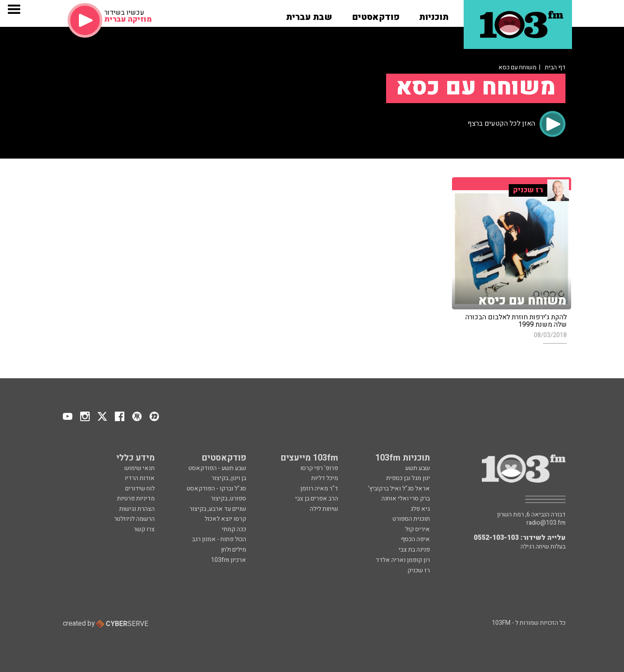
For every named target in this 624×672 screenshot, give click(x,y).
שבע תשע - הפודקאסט (217, 468)
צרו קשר (144, 529)
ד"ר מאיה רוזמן (319, 489)
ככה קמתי (234, 529)
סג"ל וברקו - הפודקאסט (216, 489)
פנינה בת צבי (414, 550)
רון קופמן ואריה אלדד (403, 560)
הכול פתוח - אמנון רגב (219, 539)
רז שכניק (419, 570)
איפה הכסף (415, 539)
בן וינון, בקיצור (229, 478)
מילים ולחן (234, 550)
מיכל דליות (325, 478)
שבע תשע (418, 468)
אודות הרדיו (140, 478)
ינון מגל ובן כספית (408, 478)
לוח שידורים (140, 489)
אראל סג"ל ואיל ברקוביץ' (399, 489)
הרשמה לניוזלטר (134, 519)
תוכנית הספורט (411, 519)
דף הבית (555, 67)
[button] (434, 14)
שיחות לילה (324, 509)
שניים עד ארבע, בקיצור (218, 509)
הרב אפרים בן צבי (317, 498)
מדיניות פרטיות (136, 498)
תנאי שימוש (140, 468)
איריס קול (418, 529)
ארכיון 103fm (229, 560)
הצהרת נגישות (137, 509)
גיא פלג (420, 509)
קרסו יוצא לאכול (225, 519)
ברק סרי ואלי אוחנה (406, 498)
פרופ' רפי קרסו (319, 468)
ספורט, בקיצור (228, 498)
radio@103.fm (546, 523)
